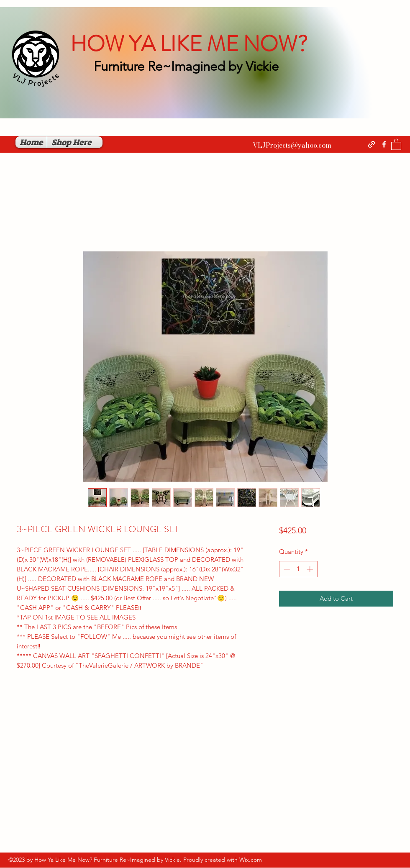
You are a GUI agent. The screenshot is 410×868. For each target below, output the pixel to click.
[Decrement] (286, 569)
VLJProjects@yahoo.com (292, 145)
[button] (396, 144)
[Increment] (311, 569)
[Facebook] (384, 144)
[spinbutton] (298, 569)
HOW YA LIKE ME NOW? (189, 44)
